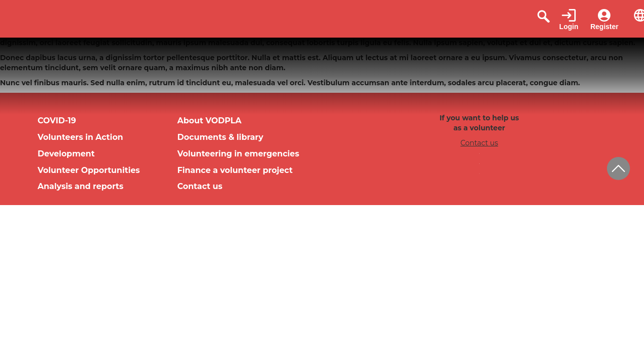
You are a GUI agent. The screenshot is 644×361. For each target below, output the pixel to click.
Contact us (200, 186)
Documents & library (221, 137)
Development (66, 154)
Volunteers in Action (80, 137)
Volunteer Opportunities (89, 170)
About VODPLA (209, 121)
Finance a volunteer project (235, 170)
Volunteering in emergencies (238, 154)
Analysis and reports (80, 186)
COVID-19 (57, 121)
